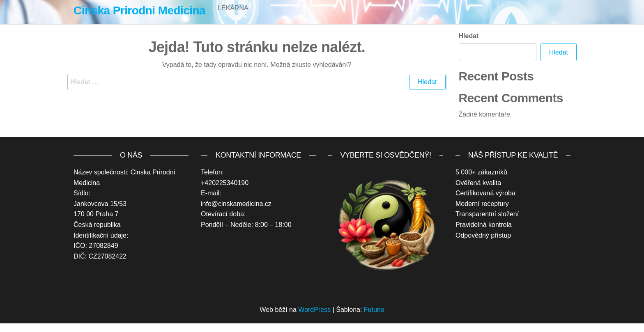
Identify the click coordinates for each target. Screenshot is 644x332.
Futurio (374, 318)
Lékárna (233, 16)
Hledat (469, 45)
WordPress (314, 318)
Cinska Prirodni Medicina (139, 10)
